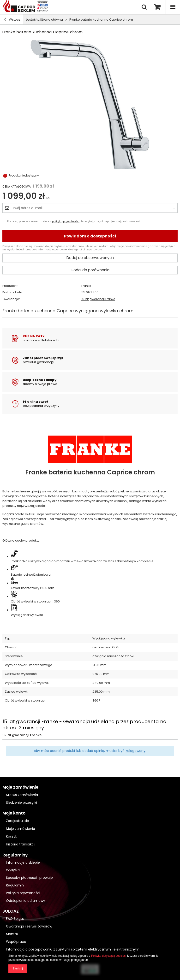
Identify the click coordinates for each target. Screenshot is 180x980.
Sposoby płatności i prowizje (29, 878)
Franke (86, 286)
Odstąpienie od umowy (26, 901)
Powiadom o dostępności (90, 236)
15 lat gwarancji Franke (98, 299)
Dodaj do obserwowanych (90, 258)
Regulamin (15, 885)
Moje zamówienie (20, 787)
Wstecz (12, 19)
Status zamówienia (22, 795)
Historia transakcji (21, 844)
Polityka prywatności (23, 893)
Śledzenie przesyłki (21, 803)
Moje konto (14, 813)
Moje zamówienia (21, 829)
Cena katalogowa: (17, 187)
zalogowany (135, 751)
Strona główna (51, 20)
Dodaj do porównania (90, 270)
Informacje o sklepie (23, 863)
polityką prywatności (66, 221)
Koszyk (12, 836)
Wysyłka (13, 870)
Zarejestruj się (18, 821)
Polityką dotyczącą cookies (108, 956)
